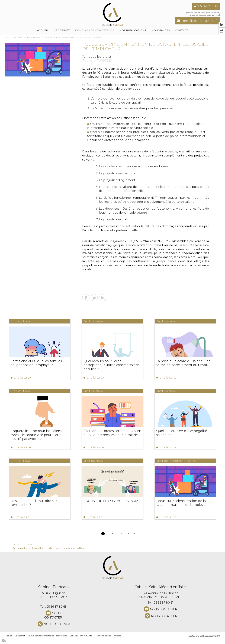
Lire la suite (22, 378)
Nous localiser (57, 629)
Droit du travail (23, 549)
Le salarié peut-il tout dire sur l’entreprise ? (34, 506)
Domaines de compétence (95, 30)
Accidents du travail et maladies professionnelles (48, 553)
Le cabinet (62, 30)
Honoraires (161, 30)
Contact (182, 30)
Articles (117, 640)
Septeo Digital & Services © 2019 (204, 640)
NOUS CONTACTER (53, 620)
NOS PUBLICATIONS (133, 30)
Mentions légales (103, 640)
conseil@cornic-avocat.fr (200, 21)
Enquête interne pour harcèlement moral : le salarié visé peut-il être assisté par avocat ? (39, 436)
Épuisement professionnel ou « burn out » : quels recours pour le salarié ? (112, 434)
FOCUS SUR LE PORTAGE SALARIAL (111, 504)
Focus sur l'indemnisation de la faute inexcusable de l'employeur (73, 37)
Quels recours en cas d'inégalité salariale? (180, 434)
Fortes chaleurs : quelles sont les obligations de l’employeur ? (36, 363)
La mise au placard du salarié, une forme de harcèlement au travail (182, 363)
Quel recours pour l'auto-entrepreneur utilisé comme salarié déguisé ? (111, 365)
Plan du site (86, 640)
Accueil (43, 30)
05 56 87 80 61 (208, 6)
